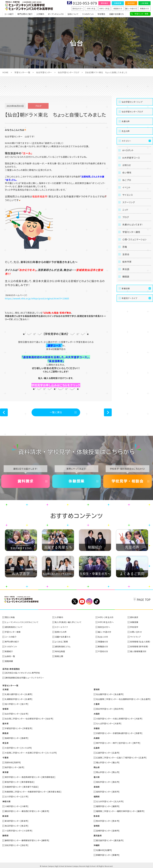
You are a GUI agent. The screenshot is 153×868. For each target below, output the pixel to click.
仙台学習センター (44, 72)
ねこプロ (127, 180)
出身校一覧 (10, 656)
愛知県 (97, 689)
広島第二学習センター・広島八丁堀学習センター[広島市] (121, 758)
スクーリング (129, 202)
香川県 (97, 777)
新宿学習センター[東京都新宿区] (20, 782)
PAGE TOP (144, 600)
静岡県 (5, 835)
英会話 (126, 269)
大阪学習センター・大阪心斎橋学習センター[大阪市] (119, 719)
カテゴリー (126, 141)
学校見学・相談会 (127, 481)
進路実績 (9, 661)
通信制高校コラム (63, 646)
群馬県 (5, 733)
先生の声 (126, 131)
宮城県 (5, 709)
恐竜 (125, 247)
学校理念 (101, 14)
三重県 (97, 704)
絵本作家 (127, 262)
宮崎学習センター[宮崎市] (108, 831)
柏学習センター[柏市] (15, 767)
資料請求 (104, 3)
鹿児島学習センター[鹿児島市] (110, 840)
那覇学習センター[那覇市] (108, 855)
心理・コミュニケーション (134, 239)
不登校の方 (103, 651)
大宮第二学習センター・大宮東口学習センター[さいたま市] (31, 753)
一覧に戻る (56, 412)
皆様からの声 (61, 632)
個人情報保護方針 (138, 651)
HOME (5, 72)
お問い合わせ (136, 632)
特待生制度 (60, 651)
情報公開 (59, 656)
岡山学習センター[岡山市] (108, 772)
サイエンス (128, 195)
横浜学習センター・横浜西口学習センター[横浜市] (27, 811)
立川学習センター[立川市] (17, 797)
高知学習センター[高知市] (108, 792)
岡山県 (97, 767)
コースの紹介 (11, 637)
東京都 (5, 772)
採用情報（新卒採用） (139, 646)
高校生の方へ (78, 9)
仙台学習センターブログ (69, 72)
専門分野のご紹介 (25, 14)
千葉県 (5, 758)
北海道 (5, 689)
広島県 (97, 748)
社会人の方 (103, 637)
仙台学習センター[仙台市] (17, 714)
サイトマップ (135, 637)
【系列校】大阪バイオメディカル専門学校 (22, 673)
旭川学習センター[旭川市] (17, 704)
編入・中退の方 (131, 9)
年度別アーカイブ (129, 298)
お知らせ (127, 165)
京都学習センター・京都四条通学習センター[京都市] (119, 733)
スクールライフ (61, 627)
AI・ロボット (128, 150)
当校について (73, 14)
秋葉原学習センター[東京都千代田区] (22, 787)
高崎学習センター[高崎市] (17, 738)
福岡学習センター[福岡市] (108, 806)
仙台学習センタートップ (132, 102)
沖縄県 (97, 845)
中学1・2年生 (104, 9)
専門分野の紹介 (12, 642)
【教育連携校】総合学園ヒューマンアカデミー (24, 678)
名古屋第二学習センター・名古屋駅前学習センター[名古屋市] (123, 699)
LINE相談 (144, 3)
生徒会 (126, 254)
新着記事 (126, 288)
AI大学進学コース (131, 158)
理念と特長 (10, 617)
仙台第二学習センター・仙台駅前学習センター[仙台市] (29, 719)
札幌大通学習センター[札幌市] (19, 694)
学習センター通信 (131, 232)
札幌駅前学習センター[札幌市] (19, 699)
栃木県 (5, 723)
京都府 (97, 728)
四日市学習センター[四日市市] (110, 709)
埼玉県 (5, 743)
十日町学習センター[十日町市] (19, 831)
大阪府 (97, 714)
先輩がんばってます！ (133, 224)
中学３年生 (91, 9)
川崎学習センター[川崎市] (17, 806)
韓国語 (126, 276)
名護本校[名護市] (104, 850)
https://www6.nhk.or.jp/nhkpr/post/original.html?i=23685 (37, 298)
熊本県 (97, 816)
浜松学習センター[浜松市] (17, 845)
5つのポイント (88, 14)
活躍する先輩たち (116, 14)
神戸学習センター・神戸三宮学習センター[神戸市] (118, 743)
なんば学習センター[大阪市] (109, 723)
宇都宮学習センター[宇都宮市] (19, 728)
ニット (125, 210)
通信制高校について (14, 627)
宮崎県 (97, 826)
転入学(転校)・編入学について (68, 622)
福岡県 (97, 797)
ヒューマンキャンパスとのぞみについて (22, 622)
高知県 (97, 787)
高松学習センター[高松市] (108, 782)
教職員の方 (145, 9)
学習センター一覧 (22, 72)
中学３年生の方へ (106, 622)
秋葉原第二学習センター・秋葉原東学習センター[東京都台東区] (33, 792)
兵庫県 (97, 738)
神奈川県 (6, 801)
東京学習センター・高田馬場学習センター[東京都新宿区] (30, 777)
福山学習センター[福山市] (108, 762)
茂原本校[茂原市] (13, 762)
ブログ (126, 217)
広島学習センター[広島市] (108, 753)
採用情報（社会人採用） (140, 642)
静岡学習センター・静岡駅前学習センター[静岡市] (27, 840)
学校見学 (131, 3)
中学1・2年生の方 (106, 617)
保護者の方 (118, 9)
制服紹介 (9, 651)
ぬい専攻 (127, 172)
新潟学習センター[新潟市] (17, 821)
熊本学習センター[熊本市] (108, 821)
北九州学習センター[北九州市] (110, 801)
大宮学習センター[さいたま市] (18, 748)
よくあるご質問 (61, 642)
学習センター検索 (141, 14)
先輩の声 (126, 121)
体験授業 (118, 3)
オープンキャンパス (56, 14)
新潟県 (5, 816)
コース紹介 (9, 14)
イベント (126, 187)
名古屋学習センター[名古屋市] (110, 694)
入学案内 (40, 14)
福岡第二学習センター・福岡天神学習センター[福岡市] (120, 811)
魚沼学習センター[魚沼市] (17, 826)
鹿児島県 (98, 835)
